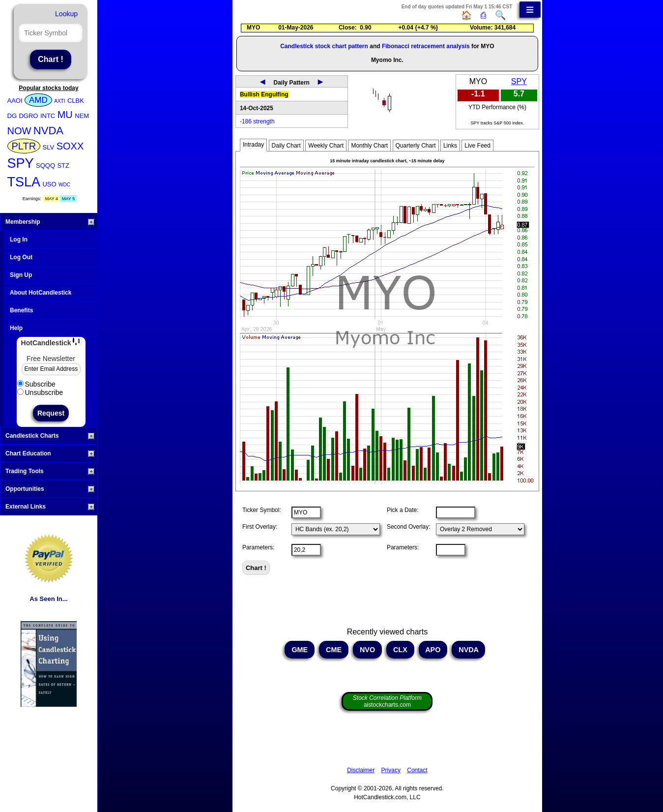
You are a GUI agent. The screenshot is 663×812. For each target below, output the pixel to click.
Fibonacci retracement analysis (426, 46)
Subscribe (36, 384)
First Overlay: (260, 527)
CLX (400, 650)
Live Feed (477, 146)
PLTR (24, 146)
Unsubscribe (40, 392)
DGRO (28, 116)
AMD (38, 100)
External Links (50, 507)
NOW (19, 131)
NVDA (48, 131)
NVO (367, 650)
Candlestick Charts (50, 436)
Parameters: (258, 547)
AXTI (59, 101)
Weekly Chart (326, 146)
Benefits (21, 310)
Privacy (391, 770)
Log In (19, 240)
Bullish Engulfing (264, 94)
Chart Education (50, 453)
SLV (49, 147)
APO (433, 650)
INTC (48, 116)
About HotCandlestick (41, 293)
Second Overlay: (409, 527)
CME (334, 650)
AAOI (15, 101)
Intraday (253, 145)
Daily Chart (286, 146)
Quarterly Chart (416, 146)
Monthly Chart (369, 146)
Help (16, 328)
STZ (63, 165)
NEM (82, 116)
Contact (417, 770)
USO (49, 184)
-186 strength (257, 121)
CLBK (76, 101)
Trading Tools (50, 471)
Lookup (66, 14)
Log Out (21, 257)
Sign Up (21, 275)
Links (450, 146)
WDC (64, 185)
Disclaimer (361, 770)
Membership (50, 222)
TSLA (24, 182)
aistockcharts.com (387, 701)
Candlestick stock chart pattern (324, 46)
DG (12, 116)
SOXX (70, 146)
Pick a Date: (403, 510)
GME (300, 650)
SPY (21, 163)
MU (65, 115)
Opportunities (50, 489)
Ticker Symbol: (262, 510)
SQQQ (45, 165)
